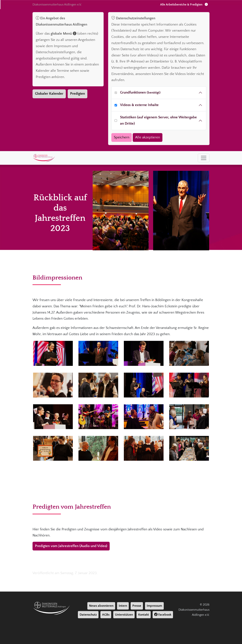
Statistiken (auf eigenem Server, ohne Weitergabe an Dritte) (158, 120)
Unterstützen (124, 615)
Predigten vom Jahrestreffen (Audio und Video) (71, 546)
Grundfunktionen (140, 93)
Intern (123, 606)
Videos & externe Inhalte (139, 105)
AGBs (106, 615)
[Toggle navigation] (204, 158)
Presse (137, 606)
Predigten (78, 94)
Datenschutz (88, 615)
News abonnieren (101, 606)
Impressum (154, 606)
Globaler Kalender (49, 94)
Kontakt (144, 615)
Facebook (163, 615)
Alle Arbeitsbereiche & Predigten (184, 5)
